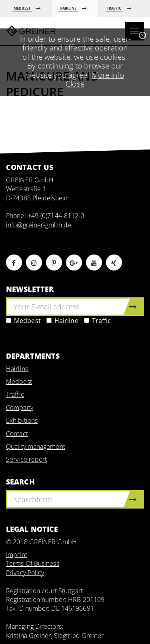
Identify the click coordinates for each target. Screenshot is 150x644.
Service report (26, 459)
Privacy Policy (25, 573)
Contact (17, 434)
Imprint (17, 555)
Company (20, 408)
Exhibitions (22, 420)
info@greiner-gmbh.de (39, 225)
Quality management (36, 446)
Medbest (23, 321)
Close (75, 84)
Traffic (98, 321)
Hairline (62, 321)
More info (108, 75)
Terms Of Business (33, 563)
